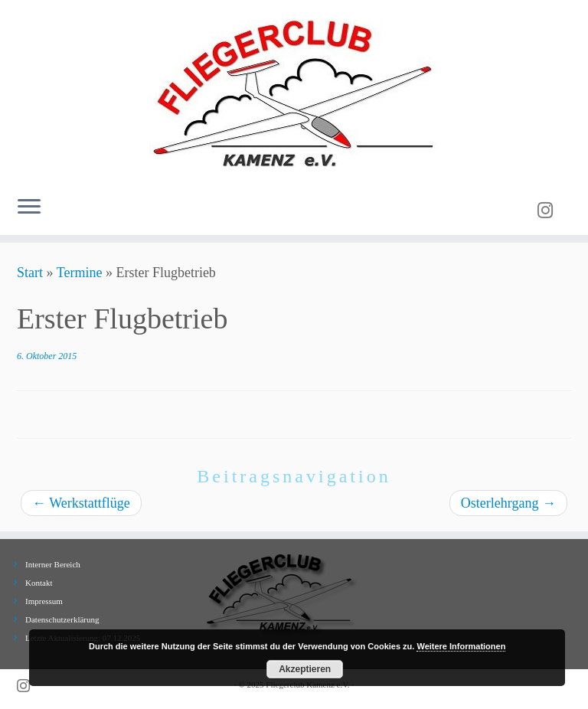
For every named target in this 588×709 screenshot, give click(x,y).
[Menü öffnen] (29, 207)
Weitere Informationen (461, 646)
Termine (80, 273)
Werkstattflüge (81, 503)
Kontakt (39, 583)
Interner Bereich (53, 564)
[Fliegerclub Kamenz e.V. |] (294, 92)
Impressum (44, 601)
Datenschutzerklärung (62, 619)
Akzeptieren (305, 669)
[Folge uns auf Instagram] (550, 211)
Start (30, 273)
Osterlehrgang (508, 503)
